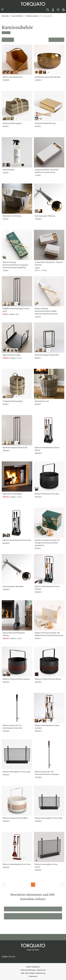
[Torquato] (33, 4)
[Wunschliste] (58, 10)
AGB (22, 973)
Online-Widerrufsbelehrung (35, 973)
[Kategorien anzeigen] (3, 10)
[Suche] (48, 10)
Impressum (33, 976)
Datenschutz (41, 970)
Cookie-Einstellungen (28, 970)
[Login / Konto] (53, 10)
